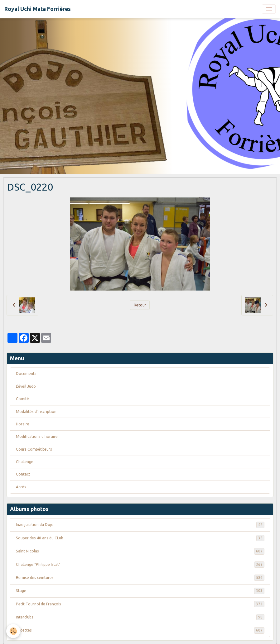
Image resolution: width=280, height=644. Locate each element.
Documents (26, 374)
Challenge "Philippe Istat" (140, 565)
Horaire (23, 424)
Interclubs (140, 617)
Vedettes (140, 630)
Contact (23, 474)
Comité (22, 399)
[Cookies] (13, 631)
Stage (140, 591)
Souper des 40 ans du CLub (140, 538)
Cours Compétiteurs (34, 449)
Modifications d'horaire (37, 436)
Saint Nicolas (140, 551)
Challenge (25, 462)
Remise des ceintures (140, 578)
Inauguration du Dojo (140, 525)
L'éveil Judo (26, 386)
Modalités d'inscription (36, 412)
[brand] (38, 9)
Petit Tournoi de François (140, 604)
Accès (21, 487)
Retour (140, 305)
